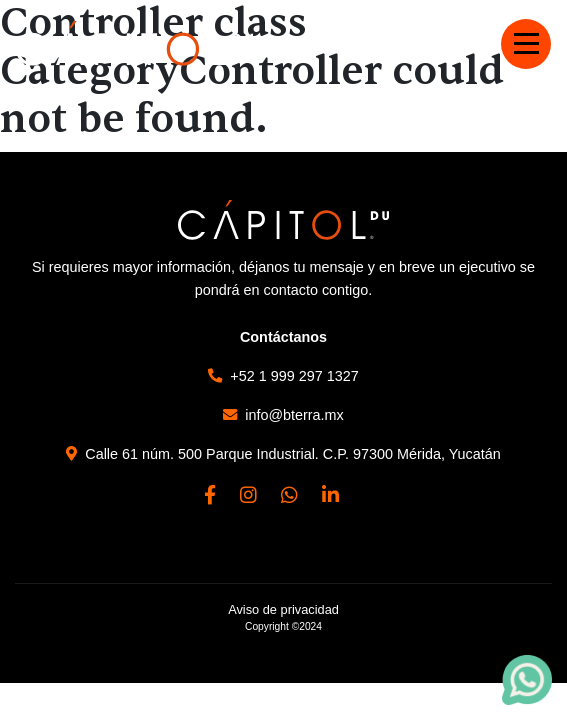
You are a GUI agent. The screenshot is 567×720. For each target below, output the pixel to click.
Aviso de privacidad (283, 609)
